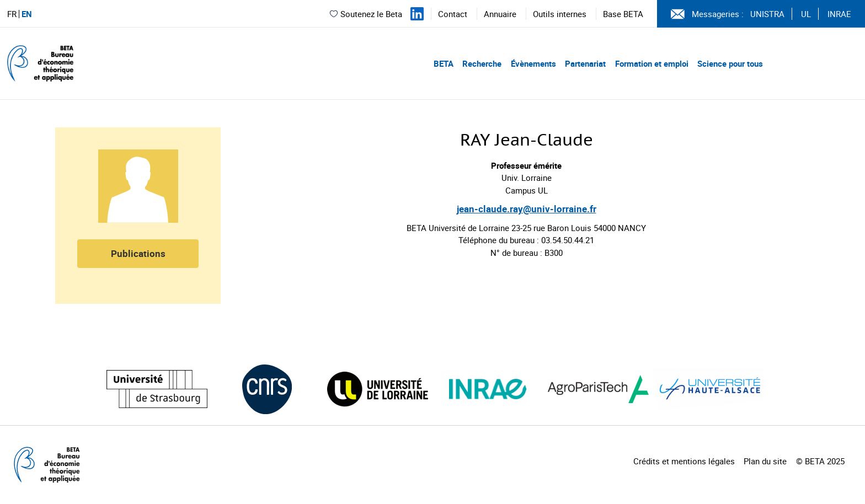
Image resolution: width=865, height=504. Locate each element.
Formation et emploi (652, 63)
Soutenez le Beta (365, 14)
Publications (138, 253)
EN (27, 14)
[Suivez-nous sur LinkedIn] (417, 14)
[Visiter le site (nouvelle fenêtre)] (157, 389)
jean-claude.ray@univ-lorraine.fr (527, 209)
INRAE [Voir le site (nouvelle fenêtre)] (839, 14)
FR (12, 14)
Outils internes (560, 14)
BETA (444, 63)
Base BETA (623, 14)
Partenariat (585, 63)
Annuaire (500, 14)
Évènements (533, 63)
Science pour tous (730, 63)
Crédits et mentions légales (684, 461)
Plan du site (765, 461)
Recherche (482, 63)
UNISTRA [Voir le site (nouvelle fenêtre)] (767, 14)
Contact (453, 14)
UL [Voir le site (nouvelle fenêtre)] (806, 14)
